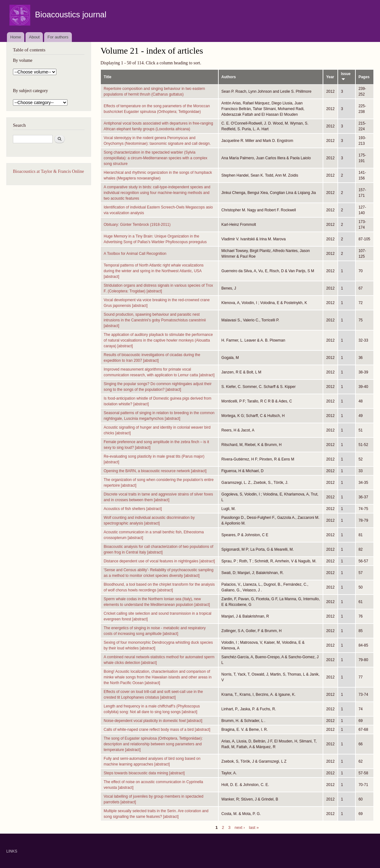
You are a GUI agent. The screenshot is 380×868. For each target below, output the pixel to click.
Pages (364, 77)
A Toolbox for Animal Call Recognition (135, 254)
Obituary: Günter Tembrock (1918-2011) (137, 225)
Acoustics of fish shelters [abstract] (133, 509)
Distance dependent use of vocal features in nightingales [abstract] (159, 561)
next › (240, 827)
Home (16, 37)
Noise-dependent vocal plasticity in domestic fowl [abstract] (153, 721)
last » (254, 827)
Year (330, 77)
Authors (229, 77)
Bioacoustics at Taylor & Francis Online (48, 171)
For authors (58, 37)
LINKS (12, 851)
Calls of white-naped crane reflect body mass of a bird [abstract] (157, 730)
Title (107, 77)
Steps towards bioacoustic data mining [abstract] (144, 773)
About (34, 37)
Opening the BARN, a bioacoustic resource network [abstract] (155, 471)
